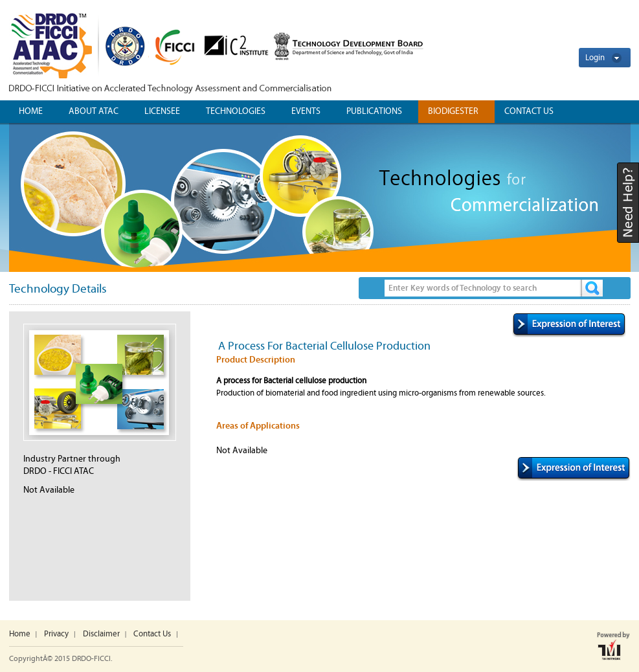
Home (31, 111)
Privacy (56, 634)
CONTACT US (529, 111)
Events (306, 111)
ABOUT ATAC (94, 111)
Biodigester (453, 111)
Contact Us (152, 634)
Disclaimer (101, 634)
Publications (374, 111)
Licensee (162, 111)
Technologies (236, 111)
